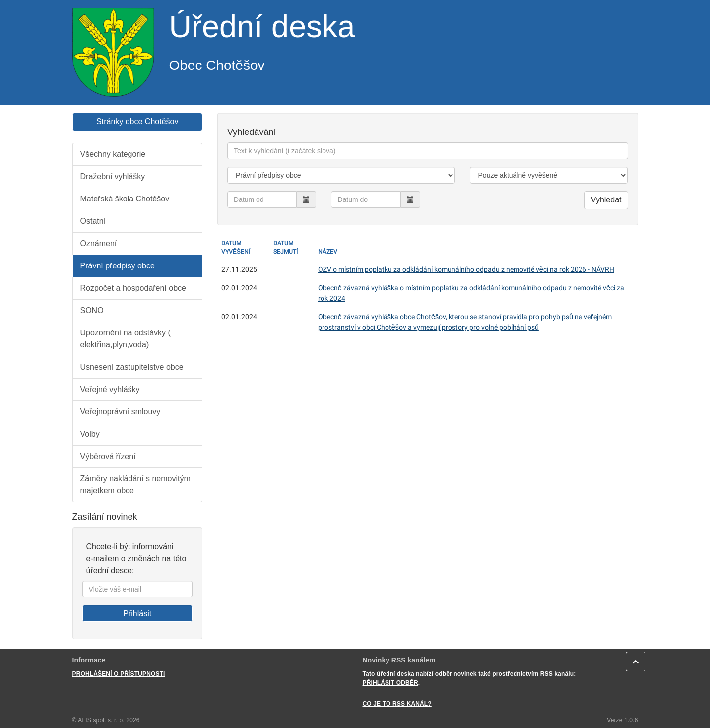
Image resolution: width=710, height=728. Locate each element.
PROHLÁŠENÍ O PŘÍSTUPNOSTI (119, 674)
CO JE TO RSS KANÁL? (397, 704)
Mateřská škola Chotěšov (125, 199)
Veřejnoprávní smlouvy (121, 412)
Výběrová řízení (108, 456)
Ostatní (93, 221)
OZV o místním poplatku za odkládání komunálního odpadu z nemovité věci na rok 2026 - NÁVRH (466, 270)
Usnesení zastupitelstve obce (132, 367)
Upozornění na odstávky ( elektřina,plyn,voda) (126, 339)
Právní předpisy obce (118, 266)
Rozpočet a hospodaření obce (133, 288)
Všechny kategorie (113, 154)
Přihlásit (137, 614)
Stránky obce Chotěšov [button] (137, 121)
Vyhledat (606, 200)
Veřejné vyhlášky (110, 389)
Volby (90, 434)
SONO (92, 310)
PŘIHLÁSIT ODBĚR (390, 683)
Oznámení (99, 243)
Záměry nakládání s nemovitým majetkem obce (135, 485)
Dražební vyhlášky (113, 176)
